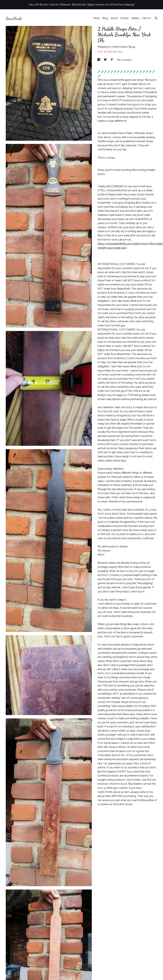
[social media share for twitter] (106, 60)
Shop (97, 18)
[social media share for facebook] (99, 60)
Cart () (146, 18)
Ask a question (124, 60)
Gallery (135, 18)
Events (124, 18)
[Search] (156, 19)
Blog (105, 18)
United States (120, 47)
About (114, 18)
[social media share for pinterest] (112, 60)
